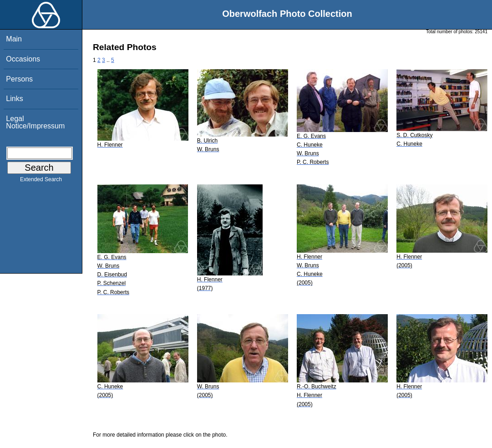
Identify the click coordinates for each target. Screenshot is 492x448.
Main (14, 39)
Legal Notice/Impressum (35, 122)
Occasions (23, 59)
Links (14, 99)
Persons (19, 79)
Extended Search (41, 181)
